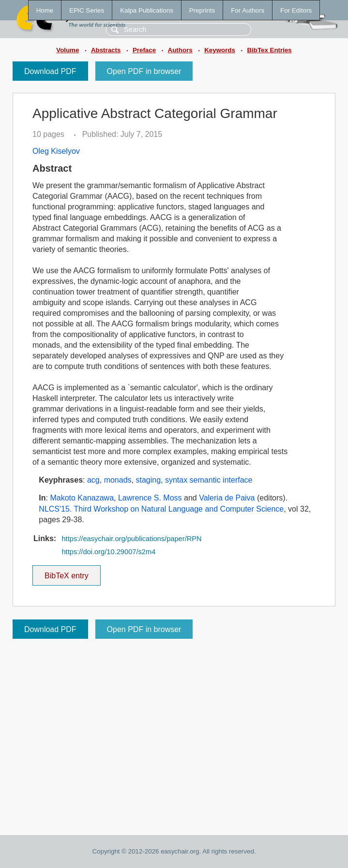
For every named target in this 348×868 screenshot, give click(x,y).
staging (148, 480)
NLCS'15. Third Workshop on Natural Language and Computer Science (161, 509)
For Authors (248, 10)
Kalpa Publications (147, 10)
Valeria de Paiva (227, 498)
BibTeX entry (66, 573)
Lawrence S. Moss (150, 498)
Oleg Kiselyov (56, 151)
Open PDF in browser (144, 71)
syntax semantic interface (209, 480)
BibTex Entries (269, 50)
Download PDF (50, 71)
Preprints (202, 10)
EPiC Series (87, 10)
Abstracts (106, 50)
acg (93, 480)
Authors (180, 50)
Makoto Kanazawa (82, 498)
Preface (144, 50)
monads (118, 480)
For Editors (296, 10)
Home (45, 10)
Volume (68, 50)
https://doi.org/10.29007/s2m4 (108, 552)
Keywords (220, 50)
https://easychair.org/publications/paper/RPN (131, 539)
